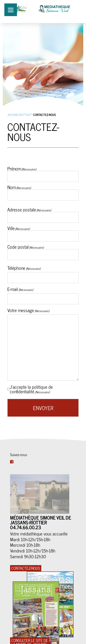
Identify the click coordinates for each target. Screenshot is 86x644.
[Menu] (11, 10)
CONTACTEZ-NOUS (26, 568)
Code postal (18, 246)
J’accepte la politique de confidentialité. (31, 389)
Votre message (28, 310)
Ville (11, 228)
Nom (12, 187)
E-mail (20, 289)
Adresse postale (22, 209)
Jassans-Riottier (19, 115)
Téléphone (24, 268)
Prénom (14, 168)
